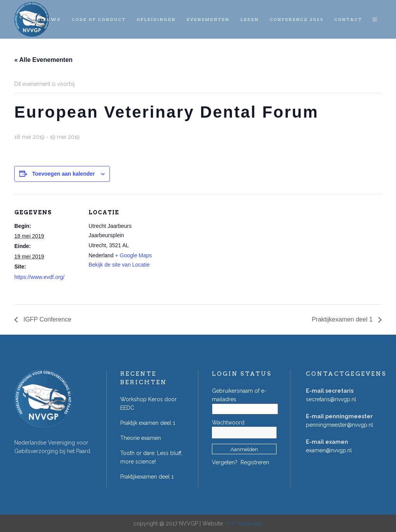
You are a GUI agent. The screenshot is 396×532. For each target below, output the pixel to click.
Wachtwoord (228, 423)
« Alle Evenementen (44, 60)
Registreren (255, 462)
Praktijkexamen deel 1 (343, 319)
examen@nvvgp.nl (329, 450)
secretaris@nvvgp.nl (331, 399)
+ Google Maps (134, 255)
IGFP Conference (47, 319)
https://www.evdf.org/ (39, 277)
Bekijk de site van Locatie (119, 265)
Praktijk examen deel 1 (148, 423)
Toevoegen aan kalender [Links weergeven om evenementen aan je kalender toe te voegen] (63, 174)
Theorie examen (141, 438)
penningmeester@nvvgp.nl (340, 425)
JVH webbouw (244, 523)
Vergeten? (225, 462)
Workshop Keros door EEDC (148, 404)
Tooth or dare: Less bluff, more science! (151, 457)
